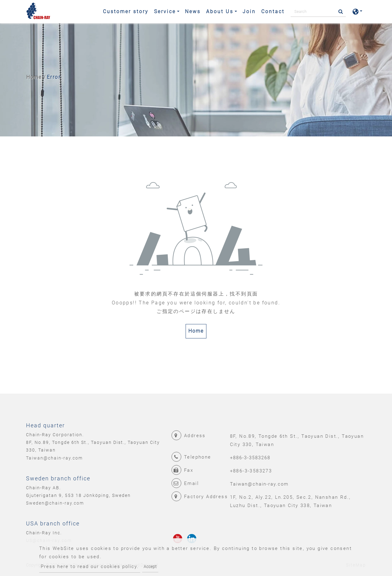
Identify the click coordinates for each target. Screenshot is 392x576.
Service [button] (165, 11)
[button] (357, 12)
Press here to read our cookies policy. (90, 566)
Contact (273, 11)
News (193, 11)
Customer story (126, 11)
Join (249, 11)
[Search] (318, 12)
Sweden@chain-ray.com (55, 503)
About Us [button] (220, 11)
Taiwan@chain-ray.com (54, 458)
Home (34, 77)
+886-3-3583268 (250, 458)
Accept (150, 566)
